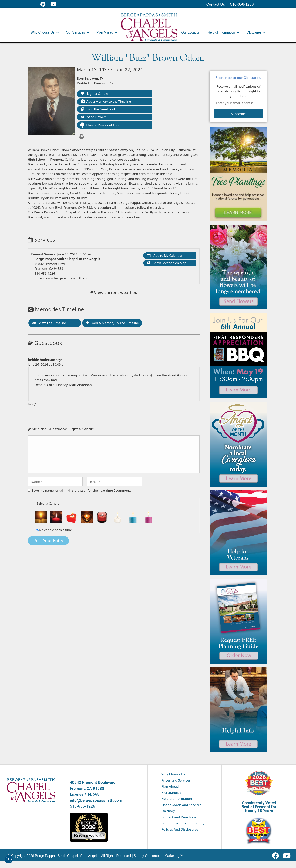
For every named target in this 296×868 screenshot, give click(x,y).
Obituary (168, 811)
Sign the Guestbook (99, 110)
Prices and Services (176, 780)
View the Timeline (49, 324)
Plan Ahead (107, 33)
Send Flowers (94, 118)
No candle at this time (55, 530)
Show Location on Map (167, 264)
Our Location (191, 32)
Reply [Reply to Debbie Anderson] (32, 404)
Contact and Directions (179, 817)
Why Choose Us (44, 33)
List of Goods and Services (181, 805)
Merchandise (171, 793)
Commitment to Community (183, 823)
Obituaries (256, 33)
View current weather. (116, 293)
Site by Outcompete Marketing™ (158, 856)
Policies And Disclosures (180, 829)
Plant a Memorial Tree (99, 126)
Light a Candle (95, 94)
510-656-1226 (45, 274)
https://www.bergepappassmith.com (62, 279)
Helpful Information (223, 33)
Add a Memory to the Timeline (106, 102)
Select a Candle (48, 504)
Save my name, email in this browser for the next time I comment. (81, 491)
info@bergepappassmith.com (96, 800)
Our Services (77, 33)
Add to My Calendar (165, 256)
